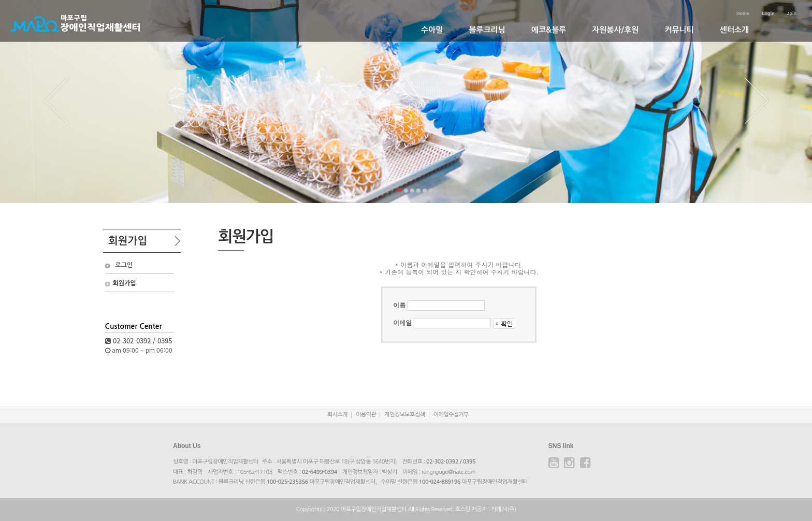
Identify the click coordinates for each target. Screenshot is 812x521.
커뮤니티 (679, 30)
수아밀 (432, 30)
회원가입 (125, 283)
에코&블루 (549, 30)
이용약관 (366, 415)
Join (792, 13)
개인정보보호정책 (404, 415)
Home (743, 13)
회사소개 (337, 415)
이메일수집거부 (451, 415)
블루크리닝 (487, 30)
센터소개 (734, 30)
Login (768, 13)
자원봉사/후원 (615, 30)
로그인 (124, 265)
